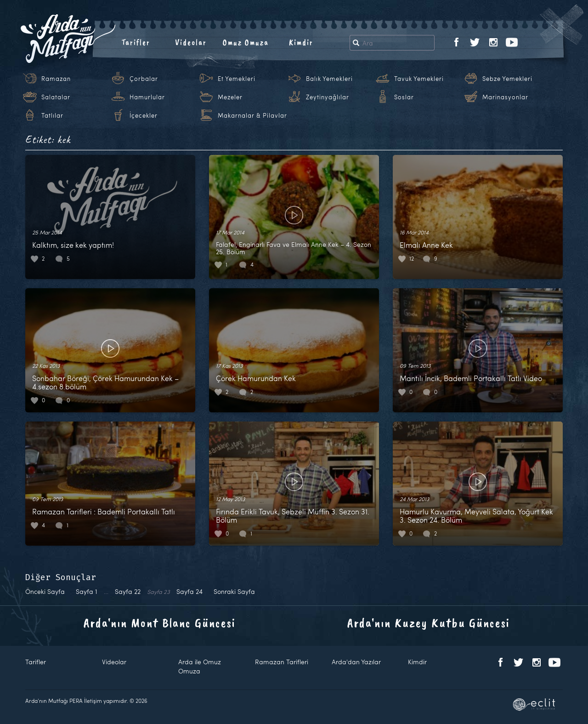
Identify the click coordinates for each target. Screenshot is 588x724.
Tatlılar (52, 115)
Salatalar (56, 97)
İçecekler (144, 115)
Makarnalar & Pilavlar (252, 115)
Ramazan (56, 79)
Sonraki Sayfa (234, 591)
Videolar (191, 42)
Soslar (404, 97)
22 (128, 591)
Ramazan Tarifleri (282, 662)
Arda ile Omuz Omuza (200, 666)
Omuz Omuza (246, 42)
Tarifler (136, 42)
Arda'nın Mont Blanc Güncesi (160, 623)
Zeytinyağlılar (328, 97)
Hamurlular (147, 97)
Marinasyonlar (505, 97)
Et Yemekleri (237, 79)
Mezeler (230, 97)
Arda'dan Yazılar (356, 662)
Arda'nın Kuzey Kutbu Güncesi (429, 623)
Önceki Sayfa (45, 591)
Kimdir (301, 42)
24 (189, 591)
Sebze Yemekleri (507, 79)
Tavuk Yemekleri (419, 79)
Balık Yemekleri (329, 79)
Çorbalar (144, 79)
